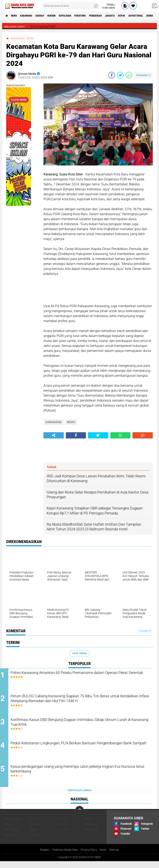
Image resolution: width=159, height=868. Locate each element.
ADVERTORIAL (13, 825)
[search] (70, 6)
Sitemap (117, 856)
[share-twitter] (120, 75)
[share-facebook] (112, 75)
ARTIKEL (36, 825)
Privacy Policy (89, 856)
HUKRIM (64, 16)
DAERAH (49, 16)
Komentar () (144, 75)
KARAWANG (33, 16)
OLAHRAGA (64, 836)
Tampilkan (145, 631)
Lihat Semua (79, 653)
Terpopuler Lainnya (79, 797)
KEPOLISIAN (81, 16)
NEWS (17, 16)
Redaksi (42, 856)
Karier (105, 856)
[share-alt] (54, 435)
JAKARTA (137, 16)
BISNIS (61, 825)
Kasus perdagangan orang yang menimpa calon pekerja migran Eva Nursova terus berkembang (83, 776)
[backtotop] (79, 816)
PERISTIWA (100, 16)
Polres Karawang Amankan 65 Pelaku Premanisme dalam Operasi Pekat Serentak (78, 676)
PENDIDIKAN (119, 16)
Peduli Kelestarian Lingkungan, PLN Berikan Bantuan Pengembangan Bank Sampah (72, 751)
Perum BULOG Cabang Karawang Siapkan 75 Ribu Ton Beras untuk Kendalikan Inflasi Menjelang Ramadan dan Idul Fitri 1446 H (83, 704)
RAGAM (35, 841)
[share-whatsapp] (129, 75)
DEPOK (152, 16)
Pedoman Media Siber (64, 856)
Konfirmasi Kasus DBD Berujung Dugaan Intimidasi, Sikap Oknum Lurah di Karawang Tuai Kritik (77, 726)
